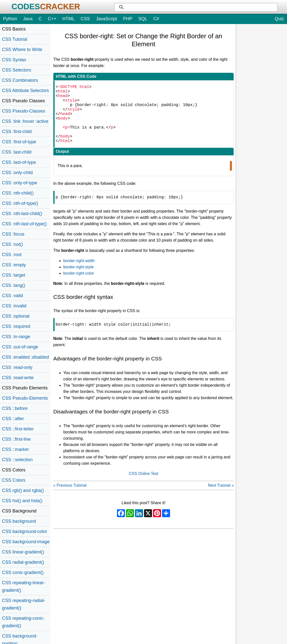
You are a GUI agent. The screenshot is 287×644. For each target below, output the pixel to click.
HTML (68, 19)
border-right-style (79, 281)
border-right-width (79, 275)
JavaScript (106, 19)
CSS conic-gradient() (23, 572)
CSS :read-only (17, 367)
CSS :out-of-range (20, 347)
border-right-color (79, 287)
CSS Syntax (14, 60)
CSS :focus (13, 234)
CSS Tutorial (15, 39)
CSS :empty (14, 265)
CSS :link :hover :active (25, 121)
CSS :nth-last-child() (22, 214)
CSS (85, 19)
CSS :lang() (14, 285)
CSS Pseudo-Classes (24, 111)
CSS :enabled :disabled (25, 357)
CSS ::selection (17, 460)
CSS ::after (13, 419)
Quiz (279, 19)
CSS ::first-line (16, 439)
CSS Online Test (143, 489)
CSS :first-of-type (19, 142)
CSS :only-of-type (20, 183)
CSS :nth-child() (18, 193)
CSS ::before (15, 408)
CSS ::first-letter (18, 429)
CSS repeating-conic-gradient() (23, 622)
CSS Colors (14, 480)
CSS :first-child (17, 132)
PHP (128, 19)
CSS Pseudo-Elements (25, 398)
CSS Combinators (20, 80)
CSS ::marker (15, 449)
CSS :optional (16, 316)
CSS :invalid (14, 306)
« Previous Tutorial (70, 500)
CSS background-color (25, 531)
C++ (52, 19)
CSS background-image (26, 542)
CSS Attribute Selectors (25, 91)
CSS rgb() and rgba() (23, 490)
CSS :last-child (17, 152)
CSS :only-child (17, 173)
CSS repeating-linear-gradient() (24, 586)
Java (28, 19)
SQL (143, 19)
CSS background (19, 521)
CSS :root (12, 255)
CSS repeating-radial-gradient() (24, 604)
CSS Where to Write (22, 50)
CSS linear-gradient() (23, 552)
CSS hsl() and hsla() (22, 501)
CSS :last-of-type (19, 162)
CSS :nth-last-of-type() (24, 224)
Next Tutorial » (221, 500)
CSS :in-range (16, 337)
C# (156, 19)
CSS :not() (13, 244)
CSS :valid (13, 296)
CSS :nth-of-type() (20, 203)
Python (10, 19)
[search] (202, 7)
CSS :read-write (18, 378)
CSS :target (14, 275)
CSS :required (16, 326)
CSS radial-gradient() (23, 562)
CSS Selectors (17, 70)
